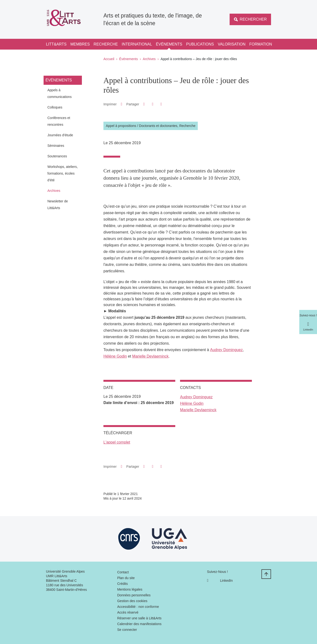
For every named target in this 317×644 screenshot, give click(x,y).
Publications (200, 44)
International (137, 44)
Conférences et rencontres (59, 121)
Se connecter (127, 630)
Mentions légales (130, 589)
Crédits (122, 584)
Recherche (106, 44)
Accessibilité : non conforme (138, 607)
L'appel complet (117, 442)
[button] (144, 104)
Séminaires (56, 146)
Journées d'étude (60, 135)
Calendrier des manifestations (139, 624)
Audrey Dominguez (226, 350)
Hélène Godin (115, 356)
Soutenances (57, 156)
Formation (261, 44)
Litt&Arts (56, 44)
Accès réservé (128, 612)
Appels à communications (59, 93)
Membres (80, 44)
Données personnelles (134, 595)
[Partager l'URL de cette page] (161, 104)
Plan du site (126, 578)
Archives (149, 59)
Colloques (55, 107)
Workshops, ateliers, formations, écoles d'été (63, 173)
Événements (169, 44)
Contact (123, 572)
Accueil (109, 59)
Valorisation (232, 44)
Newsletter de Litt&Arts (58, 205)
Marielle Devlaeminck (150, 356)
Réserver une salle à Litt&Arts (139, 618)
